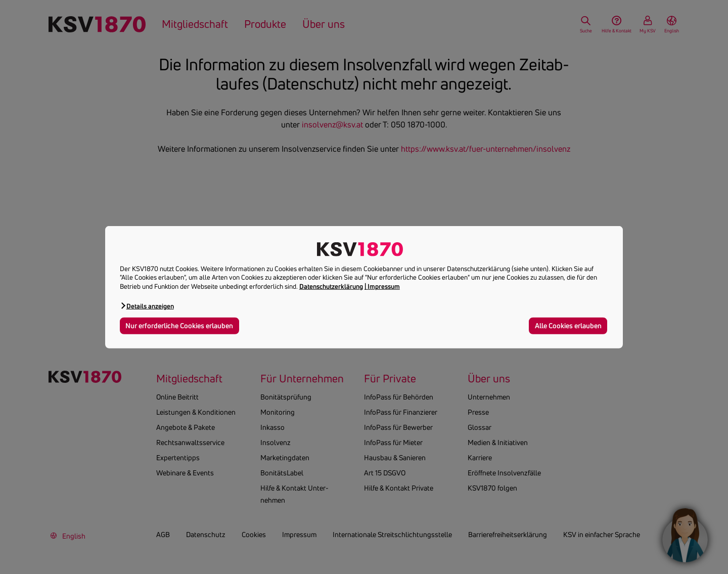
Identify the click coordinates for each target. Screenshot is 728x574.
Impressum (384, 286)
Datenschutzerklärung (331, 286)
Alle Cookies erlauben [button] (568, 326)
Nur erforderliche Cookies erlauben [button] (179, 326)
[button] (147, 306)
